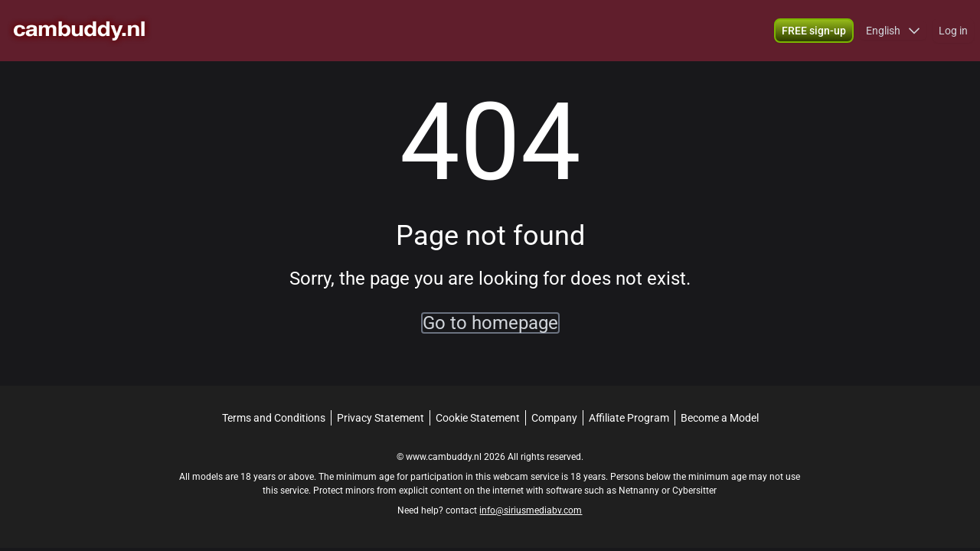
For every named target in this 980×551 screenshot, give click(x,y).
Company (554, 418)
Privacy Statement (381, 418)
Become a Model (720, 418)
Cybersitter (694, 491)
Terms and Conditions (274, 418)
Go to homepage (490, 323)
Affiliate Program (629, 418)
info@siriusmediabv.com (531, 510)
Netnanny (640, 491)
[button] (893, 31)
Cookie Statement (478, 418)
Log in (953, 31)
